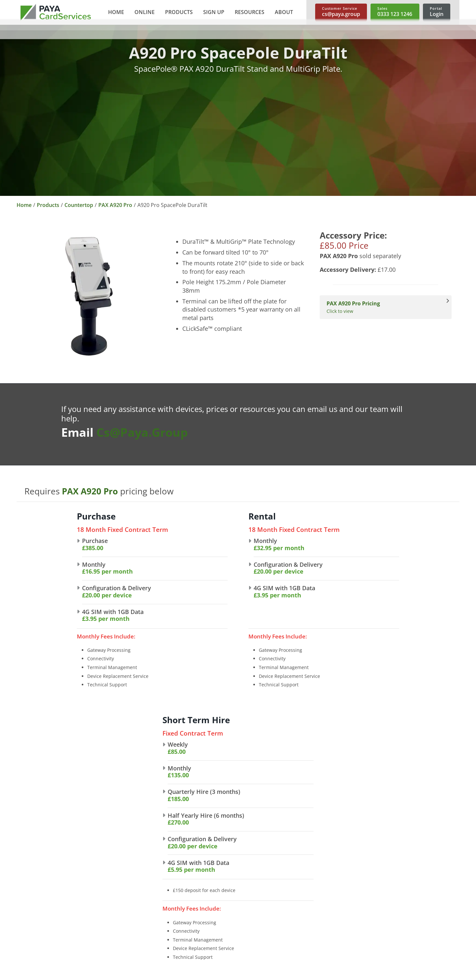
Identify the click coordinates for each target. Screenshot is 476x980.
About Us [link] (120, 883)
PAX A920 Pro (115, 205)
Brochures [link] (391, 883)
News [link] (116, 914)
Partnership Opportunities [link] (142, 904)
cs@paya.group (142, 432)
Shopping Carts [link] (217, 904)
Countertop (79, 205)
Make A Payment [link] (398, 914)
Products (48, 205)
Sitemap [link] (30, 969)
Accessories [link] (303, 925)
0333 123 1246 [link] (34, 890)
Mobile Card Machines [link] (316, 904)
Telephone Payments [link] (224, 893)
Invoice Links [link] (214, 925)
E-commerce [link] (214, 883)
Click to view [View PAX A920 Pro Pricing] (382, 307)
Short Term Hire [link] (308, 914)
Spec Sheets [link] (393, 904)
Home (24, 205)
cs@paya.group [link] (35, 917)
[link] (56, 12)
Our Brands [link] (123, 893)
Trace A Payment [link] (399, 925)
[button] (144, 12)
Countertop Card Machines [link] (322, 883)
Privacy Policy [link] (36, 948)
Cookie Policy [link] (36, 958)
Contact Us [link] (123, 925)
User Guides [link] (393, 893)
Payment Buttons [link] (220, 914)
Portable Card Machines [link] (318, 893)
